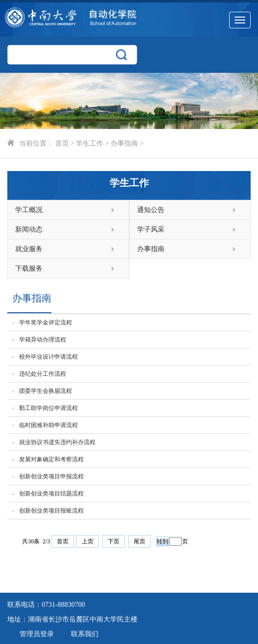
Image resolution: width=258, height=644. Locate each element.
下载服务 (65, 268)
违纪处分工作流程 (43, 374)
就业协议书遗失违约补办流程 (57, 442)
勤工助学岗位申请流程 (48, 408)
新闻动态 (65, 229)
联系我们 (85, 634)
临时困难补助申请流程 (48, 425)
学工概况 (65, 210)
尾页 (140, 541)
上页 (88, 541)
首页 (62, 143)
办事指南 (124, 143)
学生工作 (90, 143)
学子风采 (187, 229)
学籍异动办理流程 (43, 340)
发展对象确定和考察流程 (51, 459)
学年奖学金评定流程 (46, 322)
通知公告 (187, 210)
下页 (114, 541)
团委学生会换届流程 (46, 391)
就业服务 (65, 249)
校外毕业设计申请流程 (48, 357)
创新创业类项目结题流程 (51, 494)
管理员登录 (37, 634)
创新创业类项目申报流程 (51, 476)
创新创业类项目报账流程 (51, 511)
